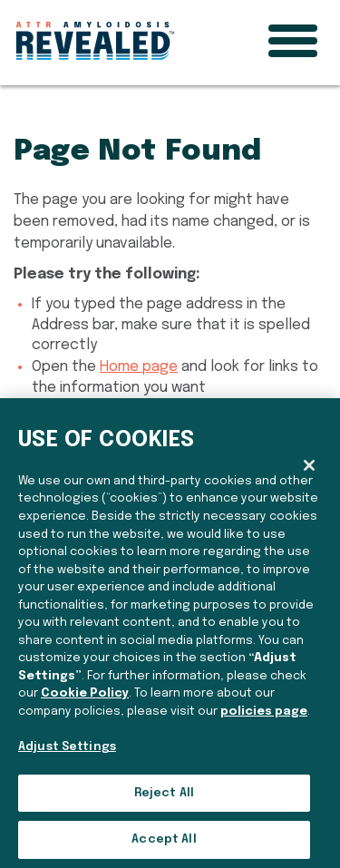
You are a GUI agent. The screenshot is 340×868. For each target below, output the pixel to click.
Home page (139, 367)
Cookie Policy (85, 693)
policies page (264, 712)
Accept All (164, 839)
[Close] (309, 465)
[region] (170, 633)
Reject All (164, 793)
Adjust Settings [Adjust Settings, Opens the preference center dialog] (67, 747)
